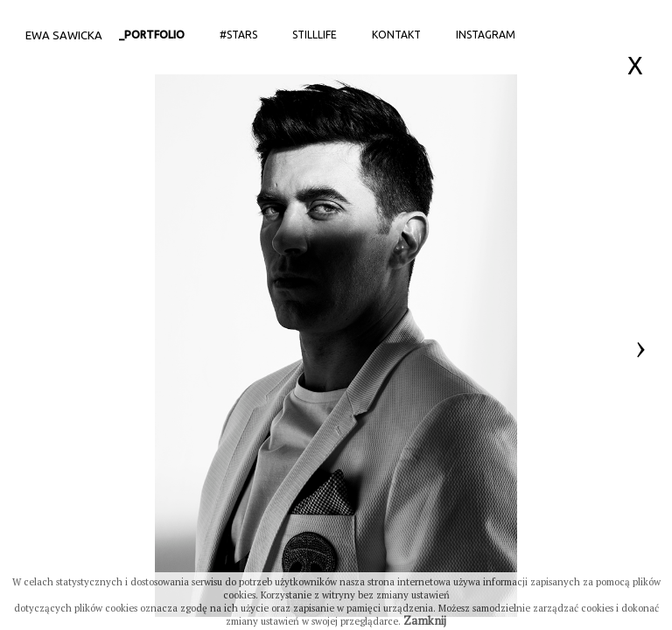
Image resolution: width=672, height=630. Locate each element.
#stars (238, 35)
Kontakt (396, 35)
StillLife (315, 35)
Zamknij (425, 620)
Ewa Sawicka (64, 35)
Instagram (486, 35)
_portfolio (152, 35)
